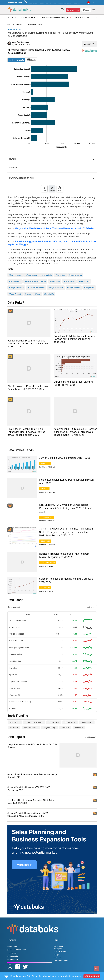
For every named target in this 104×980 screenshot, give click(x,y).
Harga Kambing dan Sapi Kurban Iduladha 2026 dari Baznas (33, 746)
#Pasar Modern (32, 275)
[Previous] (91, 18)
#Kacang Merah (75, 275)
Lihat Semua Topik (61, 961)
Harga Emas (15, 722)
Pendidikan (45, 463)
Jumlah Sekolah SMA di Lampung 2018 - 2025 (65, 458)
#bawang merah (16, 275)
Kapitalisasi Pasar (31, 728)
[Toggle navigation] (94, 10)
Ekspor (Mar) (13, 668)
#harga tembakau (16, 288)
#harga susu (55, 281)
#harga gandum (74, 288)
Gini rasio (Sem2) (15, 627)
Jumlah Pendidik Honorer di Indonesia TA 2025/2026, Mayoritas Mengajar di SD (28, 815)
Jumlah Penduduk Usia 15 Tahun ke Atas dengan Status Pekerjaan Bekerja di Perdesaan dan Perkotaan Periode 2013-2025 (66, 532)
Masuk (86, 10)
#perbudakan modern (36, 288)
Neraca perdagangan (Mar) (19, 648)
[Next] (96, 18)
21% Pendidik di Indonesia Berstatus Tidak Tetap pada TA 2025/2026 (31, 802)
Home (10, 24)
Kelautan (57, 957)
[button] (90, 3)
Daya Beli (65, 728)
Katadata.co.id (33, 3)
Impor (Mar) (13, 675)
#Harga (28, 294)
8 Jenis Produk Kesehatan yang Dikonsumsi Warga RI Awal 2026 (32, 776)
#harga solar (89, 288)
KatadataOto (77, 3)
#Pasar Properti (15, 294)
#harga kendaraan (56, 288)
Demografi (45, 541)
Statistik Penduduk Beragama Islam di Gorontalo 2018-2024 (66, 580)
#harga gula (47, 275)
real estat (14, 728)
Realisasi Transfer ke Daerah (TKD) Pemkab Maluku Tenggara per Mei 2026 (64, 556)
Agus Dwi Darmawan (21, 42)
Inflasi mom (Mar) (15, 695)
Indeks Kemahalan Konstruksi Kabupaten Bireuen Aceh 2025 (66, 481)
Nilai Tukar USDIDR (16, 641)
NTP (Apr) (12, 709)
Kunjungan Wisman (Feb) (18, 681)
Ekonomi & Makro (35, 24)
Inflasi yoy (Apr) (14, 688)
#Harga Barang (15, 281)
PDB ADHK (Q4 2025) (16, 634)
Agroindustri (58, 946)
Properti (44, 489)
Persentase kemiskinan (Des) (20, 702)
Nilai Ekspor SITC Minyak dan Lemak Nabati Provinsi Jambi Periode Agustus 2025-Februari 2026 (65, 508)
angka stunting (50, 728)
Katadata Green (44, 3)
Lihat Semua (90, 737)
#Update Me (49, 294)
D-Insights (53, 3)
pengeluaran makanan (34, 722)
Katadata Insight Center (65, 3)
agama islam (54, 722)
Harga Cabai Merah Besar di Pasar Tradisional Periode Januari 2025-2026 (54, 228)
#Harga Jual (60, 275)
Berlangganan (73, 10)
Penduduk (79, 728)
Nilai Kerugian (87, 722)
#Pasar (38, 294)
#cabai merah (69, 281)
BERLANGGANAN (92, 976)
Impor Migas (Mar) (15, 661)
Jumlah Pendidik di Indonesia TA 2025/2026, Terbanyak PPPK (29, 789)
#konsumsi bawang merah (35, 281)
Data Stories (20, 24)
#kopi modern (84, 281)
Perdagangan (46, 517)
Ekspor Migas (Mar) (16, 654)
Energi (56, 955)
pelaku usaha (70, 722)
